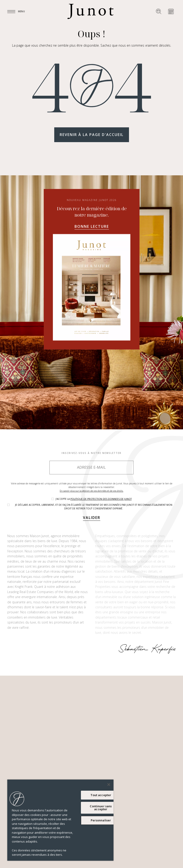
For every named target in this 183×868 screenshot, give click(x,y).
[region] (60, 820)
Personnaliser (101, 820)
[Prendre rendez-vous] (171, 11)
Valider (92, 518)
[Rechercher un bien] (159, 11)
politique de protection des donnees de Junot (101, 499)
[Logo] (90, 11)
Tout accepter (101, 795)
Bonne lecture (91, 281)
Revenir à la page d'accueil (92, 135)
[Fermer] (109, 785)
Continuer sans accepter (101, 808)
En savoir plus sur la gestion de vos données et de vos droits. (91, 491)
